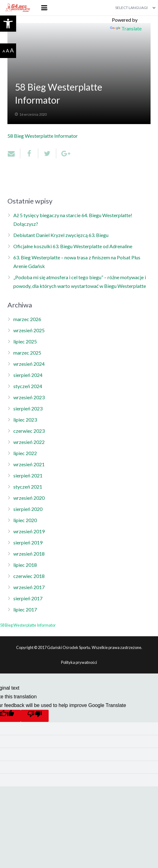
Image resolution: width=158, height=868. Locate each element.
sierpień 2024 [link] (28, 375)
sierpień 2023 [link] (28, 408)
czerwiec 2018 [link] (29, 576)
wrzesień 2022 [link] (29, 442)
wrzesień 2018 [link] (29, 554)
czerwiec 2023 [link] (29, 431)
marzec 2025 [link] (27, 353)
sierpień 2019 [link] (28, 542)
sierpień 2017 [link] (28, 598)
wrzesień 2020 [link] (29, 498)
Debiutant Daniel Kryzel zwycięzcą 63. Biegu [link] (61, 235)
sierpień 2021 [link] (28, 475)
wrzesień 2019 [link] (29, 531)
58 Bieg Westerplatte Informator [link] (43, 136)
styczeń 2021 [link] (28, 487)
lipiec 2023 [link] (25, 420)
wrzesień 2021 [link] (29, 464)
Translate (126, 28)
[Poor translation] (35, 716)
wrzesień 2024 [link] (29, 364)
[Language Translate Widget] (133, 8)
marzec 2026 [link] (27, 319)
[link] (8, 24)
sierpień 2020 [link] (28, 509)
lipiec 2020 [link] (25, 520)
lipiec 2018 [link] (25, 565)
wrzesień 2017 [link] (29, 587)
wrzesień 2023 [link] (29, 397)
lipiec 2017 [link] (25, 609)
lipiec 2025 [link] (25, 341)
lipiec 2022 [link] (25, 453)
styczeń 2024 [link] (28, 386)
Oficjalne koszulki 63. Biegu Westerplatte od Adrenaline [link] (73, 246)
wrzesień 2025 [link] (29, 330)
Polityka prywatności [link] (79, 662)
